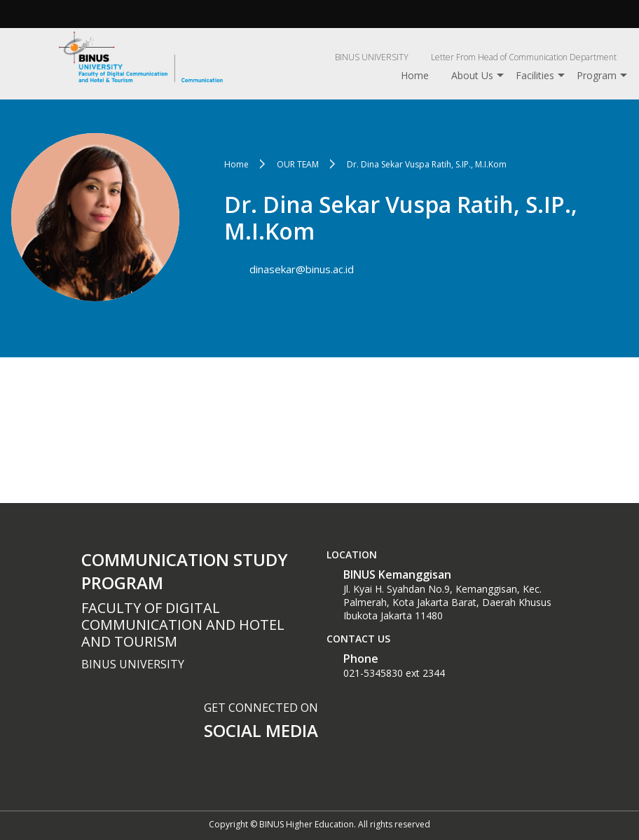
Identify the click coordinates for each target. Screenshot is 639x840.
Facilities (535, 75)
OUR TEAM (298, 164)
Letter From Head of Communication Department (524, 57)
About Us (472, 75)
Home (415, 75)
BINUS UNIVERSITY (372, 57)
